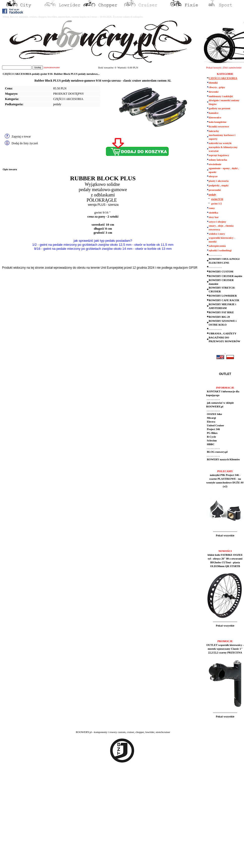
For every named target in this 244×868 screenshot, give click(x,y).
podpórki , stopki (219, 185)
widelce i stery (217, 234)
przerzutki (215, 190)
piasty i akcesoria (219, 181)
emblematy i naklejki (221, 96)
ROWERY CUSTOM (221, 272)
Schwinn (211, 441)
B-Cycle (211, 437)
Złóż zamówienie (232, 68)
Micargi (211, 418)
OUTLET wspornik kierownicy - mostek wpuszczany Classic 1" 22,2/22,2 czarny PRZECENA (225, 649)
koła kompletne (218, 122)
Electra (211, 422)
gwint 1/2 (217, 204)
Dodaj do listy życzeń (25, 143)
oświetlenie (215, 164)
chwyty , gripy (217, 87)
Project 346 (213, 429)
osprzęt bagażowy (219, 155)
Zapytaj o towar (21, 136)
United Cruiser (215, 425)
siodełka (213, 213)
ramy (212, 208)
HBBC (210, 444)
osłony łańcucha (218, 160)
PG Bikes (212, 433)
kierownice (215, 117)
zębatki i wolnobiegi (220, 250)
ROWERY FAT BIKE (221, 312)
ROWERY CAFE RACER (224, 300)
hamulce (213, 113)
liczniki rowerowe (219, 127)
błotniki (213, 83)
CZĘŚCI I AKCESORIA (68, 99)
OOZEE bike (214, 414)
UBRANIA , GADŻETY (223, 334)
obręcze (213, 176)
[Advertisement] (47, 820)
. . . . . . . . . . (215, 255)
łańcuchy (214, 131)
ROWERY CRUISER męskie (225, 276)
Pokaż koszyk (214, 68)
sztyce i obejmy (217, 222)
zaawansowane (52, 67)
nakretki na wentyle (220, 143)
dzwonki (214, 92)
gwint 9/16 (217, 199)
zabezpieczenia (217, 246)
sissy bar (214, 217)
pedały (57, 104)
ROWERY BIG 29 (219, 317)
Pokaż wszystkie (225, 535)
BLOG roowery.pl (217, 452)
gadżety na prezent (220, 108)
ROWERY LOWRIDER (223, 296)
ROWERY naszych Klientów (223, 459)
